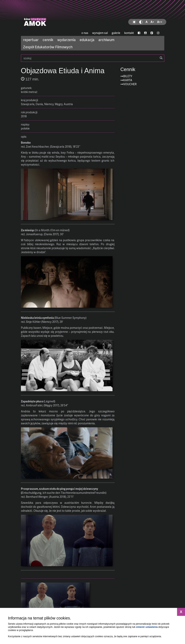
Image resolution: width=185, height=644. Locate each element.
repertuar (31, 40)
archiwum (106, 40)
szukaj (93, 58)
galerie (116, 33)
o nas (85, 33)
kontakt (129, 33)
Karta (128, 80)
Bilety (128, 76)
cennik (48, 40)
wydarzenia (67, 40)
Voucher (130, 84)
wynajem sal (100, 33)
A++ (160, 22)
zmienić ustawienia (147, 627)
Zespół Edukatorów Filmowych (48, 47)
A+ (152, 22)
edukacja (87, 40)
